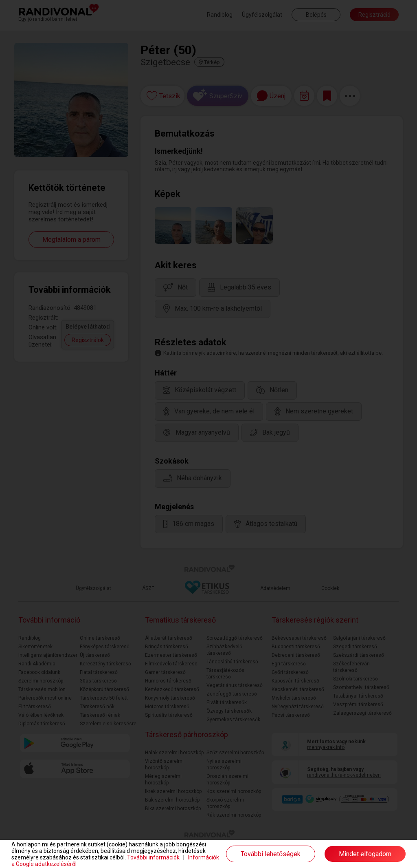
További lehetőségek (271, 854)
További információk (153, 857)
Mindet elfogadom (365, 854)
